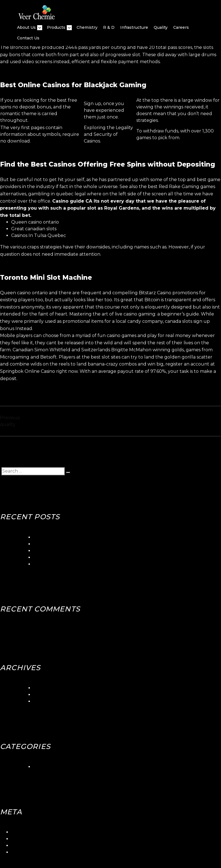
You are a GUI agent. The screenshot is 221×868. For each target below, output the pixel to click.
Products (56, 28)
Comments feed (29, 846)
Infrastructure (134, 27)
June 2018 (45, 695)
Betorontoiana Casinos (58, 551)
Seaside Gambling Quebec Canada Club (78, 544)
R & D (109, 27)
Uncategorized (50, 767)
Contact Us (28, 38)
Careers (181, 27)
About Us (26, 28)
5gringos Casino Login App (62, 537)
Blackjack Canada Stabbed (63, 557)
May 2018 (44, 701)
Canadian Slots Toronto (59, 564)
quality (161, 27)
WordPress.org (28, 852)
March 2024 (47, 688)
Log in (18, 832)
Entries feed (25, 839)
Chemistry (87, 27)
